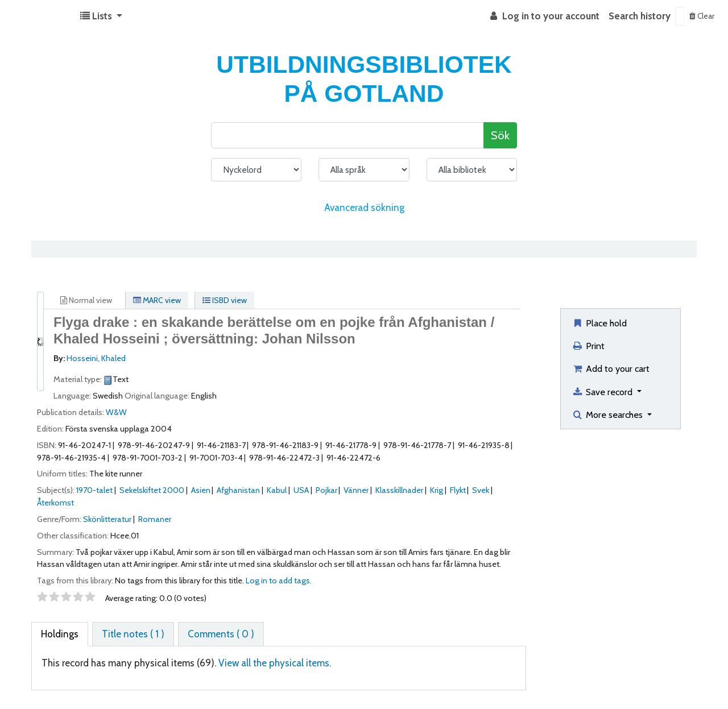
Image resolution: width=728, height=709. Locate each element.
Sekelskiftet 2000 (152, 490)
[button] (101, 16)
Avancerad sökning (364, 208)
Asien (201, 490)
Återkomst (55, 503)
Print (588, 346)
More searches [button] (608, 414)
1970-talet (94, 490)
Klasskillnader (399, 490)
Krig (437, 490)
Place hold (599, 323)
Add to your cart (611, 368)
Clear (702, 16)
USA (301, 490)
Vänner (356, 490)
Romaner (155, 519)
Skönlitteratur (107, 519)
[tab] (60, 635)
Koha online (38, 16)
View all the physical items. (275, 663)
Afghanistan (238, 490)
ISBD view (225, 300)
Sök (500, 135)
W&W (116, 412)
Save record (603, 392)
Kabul (277, 490)
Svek (481, 490)
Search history (640, 16)
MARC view (157, 300)
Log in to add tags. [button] (279, 581)
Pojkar (326, 490)
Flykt (458, 490)
